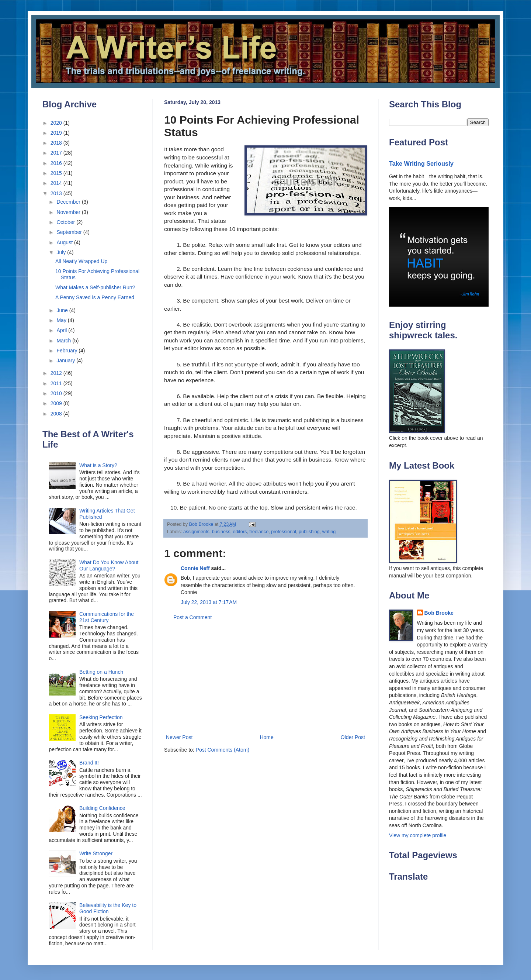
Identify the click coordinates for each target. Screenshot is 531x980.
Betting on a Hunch (101, 672)
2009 (57, 403)
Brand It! (89, 763)
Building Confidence (102, 808)
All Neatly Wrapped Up (81, 261)
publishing (309, 532)
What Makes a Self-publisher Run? (95, 287)
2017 (57, 153)
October (66, 222)
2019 (57, 133)
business (221, 532)
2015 (57, 173)
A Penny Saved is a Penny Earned (95, 297)
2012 (57, 373)
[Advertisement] (265, 677)
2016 (57, 163)
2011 (57, 383)
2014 (57, 183)
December (69, 202)
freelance (259, 532)
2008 (57, 414)
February (67, 351)
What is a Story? (98, 465)
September (70, 232)
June (63, 310)
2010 (57, 393)
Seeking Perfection (101, 717)
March (64, 341)
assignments (196, 532)
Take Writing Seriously (421, 163)
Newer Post (179, 737)
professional (284, 532)
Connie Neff (195, 568)
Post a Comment (192, 617)
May (62, 320)
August (65, 242)
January (66, 360)
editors (240, 532)
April (62, 330)
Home (266, 737)
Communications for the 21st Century (107, 617)
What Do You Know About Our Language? (109, 565)
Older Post (353, 737)
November (69, 212)
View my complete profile (418, 835)
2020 (57, 123)
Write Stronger (96, 853)
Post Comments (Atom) (223, 750)
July (62, 252)
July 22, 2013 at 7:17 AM (209, 602)
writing (329, 532)
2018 (57, 143)
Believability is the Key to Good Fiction (108, 908)
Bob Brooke (439, 613)
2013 (57, 193)
